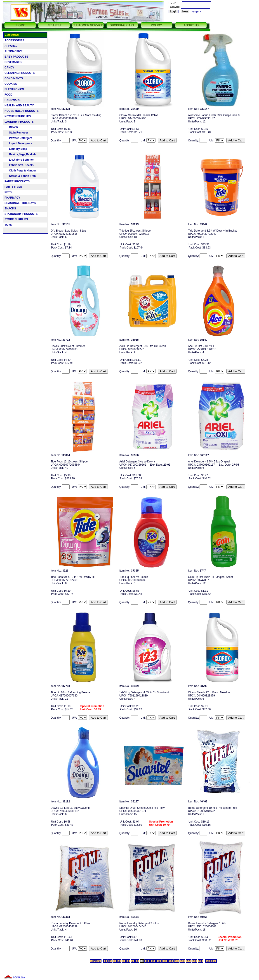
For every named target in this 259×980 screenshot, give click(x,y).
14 (171, 961)
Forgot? (196, 12)
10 (147, 961)
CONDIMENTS (14, 78)
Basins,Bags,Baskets (20, 154)
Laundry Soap (16, 149)
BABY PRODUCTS (16, 57)
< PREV (95, 961)
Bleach (11, 127)
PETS (8, 192)
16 (183, 961)
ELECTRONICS (14, 89)
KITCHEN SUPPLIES (18, 116)
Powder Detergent (18, 138)
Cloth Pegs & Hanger (20, 171)
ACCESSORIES (14, 40)
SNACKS (10, 209)
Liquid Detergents (18, 143)
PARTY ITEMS (14, 187)
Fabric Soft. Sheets (19, 165)
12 (159, 961)
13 (165, 961)
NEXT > (211, 961)
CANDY (9, 68)
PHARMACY (12, 198)
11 (153, 961)
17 (188, 961)
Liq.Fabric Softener (19, 160)
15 (177, 961)
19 (200, 961)
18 (195, 961)
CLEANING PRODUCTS (20, 73)
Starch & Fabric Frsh (20, 176)
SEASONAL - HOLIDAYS (20, 203)
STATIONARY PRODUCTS (21, 214)
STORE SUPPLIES (16, 219)
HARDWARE (13, 100)
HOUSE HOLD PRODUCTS (22, 111)
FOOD (8, 95)
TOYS (8, 225)
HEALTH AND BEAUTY (19, 106)
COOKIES (11, 84)
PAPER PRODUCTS (17, 181)
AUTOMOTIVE (14, 51)
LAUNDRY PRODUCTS (19, 122)
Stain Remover (16, 133)
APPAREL (11, 46)
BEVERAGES (13, 62)
